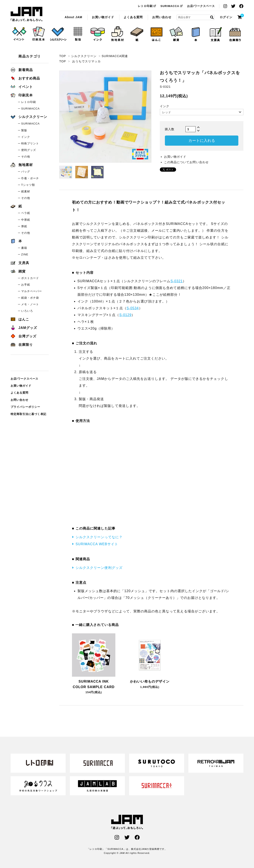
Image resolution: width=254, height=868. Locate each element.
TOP (63, 56)
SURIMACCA (172, 6)
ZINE (25, 254)
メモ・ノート (30, 304)
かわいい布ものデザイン (150, 681)
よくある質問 (133, 17)
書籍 (24, 248)
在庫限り (22, 345)
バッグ (26, 172)
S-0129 (126, 315)
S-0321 (177, 281)
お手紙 (26, 285)
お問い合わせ (162, 17)
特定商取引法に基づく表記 (28, 414)
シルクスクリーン (84, 56)
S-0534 (133, 308)
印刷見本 (22, 95)
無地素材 (22, 165)
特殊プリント (30, 143)
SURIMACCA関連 (115, 56)
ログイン (226, 17)
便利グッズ (29, 150)
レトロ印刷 (147, 6)
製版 (24, 130)
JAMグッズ (24, 328)
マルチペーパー (32, 291)
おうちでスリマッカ (86, 61)
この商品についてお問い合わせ (186, 162)
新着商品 (22, 70)
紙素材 (26, 191)
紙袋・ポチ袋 (30, 298)
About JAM (73, 17)
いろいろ (27, 311)
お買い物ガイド (103, 17)
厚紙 (24, 226)
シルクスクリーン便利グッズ (99, 568)
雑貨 (18, 271)
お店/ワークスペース (201, 6)
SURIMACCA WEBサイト (97, 544)
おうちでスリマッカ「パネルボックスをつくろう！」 (26, 14)
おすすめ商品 (25, 78)
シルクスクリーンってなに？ (99, 537)
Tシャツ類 (28, 185)
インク (26, 137)
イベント (22, 87)
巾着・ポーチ (30, 178)
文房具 (20, 263)
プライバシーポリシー (26, 407)
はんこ (20, 319)
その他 (26, 157)
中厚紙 (26, 220)
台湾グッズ (23, 336)
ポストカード (30, 278)
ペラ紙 (26, 213)
